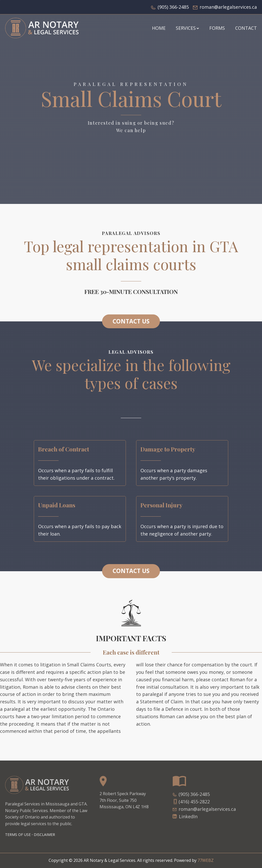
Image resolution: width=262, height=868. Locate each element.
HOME (159, 28)
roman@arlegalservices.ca (228, 7)
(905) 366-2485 (173, 7)
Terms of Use (18, 835)
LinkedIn (188, 816)
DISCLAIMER (44, 835)
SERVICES (187, 28)
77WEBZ (206, 860)
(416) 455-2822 (194, 802)
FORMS (217, 28)
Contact (246, 28)
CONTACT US (131, 321)
